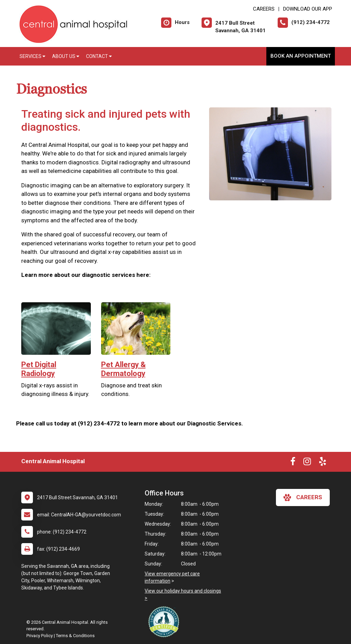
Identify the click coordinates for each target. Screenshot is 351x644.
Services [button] (32, 56)
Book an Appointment (301, 56)
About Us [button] (66, 56)
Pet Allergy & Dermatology (123, 369)
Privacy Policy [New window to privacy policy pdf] (40, 636)
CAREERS (264, 9)
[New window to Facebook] (293, 463)
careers (303, 497)
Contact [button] (99, 56)
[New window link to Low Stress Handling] (165, 622)
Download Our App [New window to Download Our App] (308, 9)
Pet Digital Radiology (39, 369)
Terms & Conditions (75, 636)
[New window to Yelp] (323, 463)
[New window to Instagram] (307, 463)
